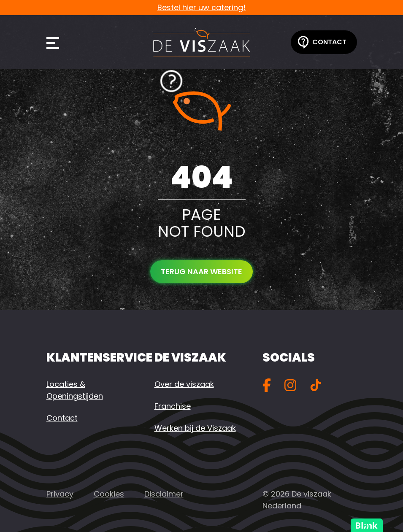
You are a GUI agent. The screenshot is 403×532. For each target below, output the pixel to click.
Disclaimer (164, 494)
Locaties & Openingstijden (75, 390)
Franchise (173, 406)
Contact (322, 42)
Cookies (109, 494)
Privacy (60, 494)
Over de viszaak (184, 384)
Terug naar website (201, 271)
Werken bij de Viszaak (195, 428)
